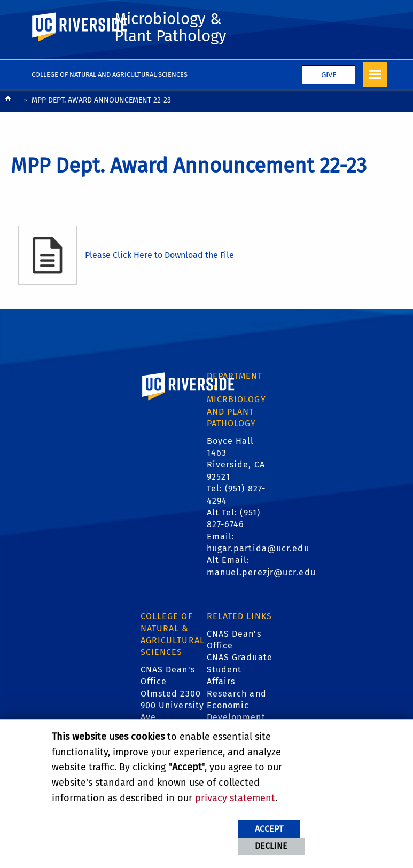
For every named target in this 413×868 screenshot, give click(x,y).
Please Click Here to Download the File (159, 255)
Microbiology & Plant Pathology (170, 27)
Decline (271, 846)
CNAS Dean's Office (234, 640)
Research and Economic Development (237, 706)
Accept (269, 829)
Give (329, 75)
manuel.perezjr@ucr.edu (261, 572)
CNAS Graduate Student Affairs (240, 669)
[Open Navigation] (375, 75)
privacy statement (235, 798)
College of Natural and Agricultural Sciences (110, 75)
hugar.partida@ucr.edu (258, 548)
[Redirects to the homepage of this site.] (8, 101)
